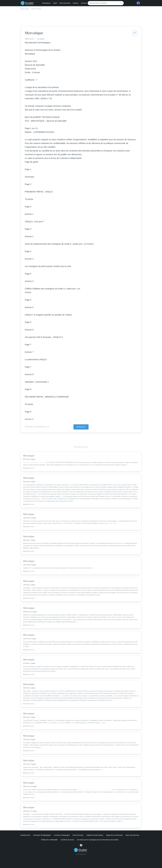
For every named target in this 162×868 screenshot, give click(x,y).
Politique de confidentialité (49, 840)
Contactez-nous (25, 835)
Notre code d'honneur (132, 835)
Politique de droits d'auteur (95, 835)
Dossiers (76, 3)
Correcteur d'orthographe (62, 835)
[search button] (122, 3)
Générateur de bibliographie (42, 835)
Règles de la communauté (114, 835)
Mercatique (36, 9)
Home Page (25, 9)
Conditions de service (67, 840)
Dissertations (46, 3)
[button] (135, 34)
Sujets (55, 3)
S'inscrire (84, 3)
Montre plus (81, 427)
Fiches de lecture (65, 3)
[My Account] (138, 3)
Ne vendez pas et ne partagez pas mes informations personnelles (98, 840)
